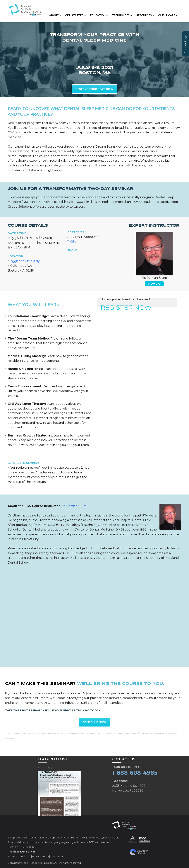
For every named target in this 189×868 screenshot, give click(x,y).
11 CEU (72, 242)
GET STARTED (75, 15)
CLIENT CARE (168, 15)
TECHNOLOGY (122, 15)
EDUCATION (99, 15)
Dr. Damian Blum (74, 506)
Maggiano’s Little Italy (24, 261)
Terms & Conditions (19, 856)
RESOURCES (145, 15)
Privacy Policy (41, 856)
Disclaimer (57, 856)
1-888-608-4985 (135, 773)
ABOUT (55, 15)
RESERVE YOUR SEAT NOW (94, 89)
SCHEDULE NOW (94, 722)
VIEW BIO (154, 284)
